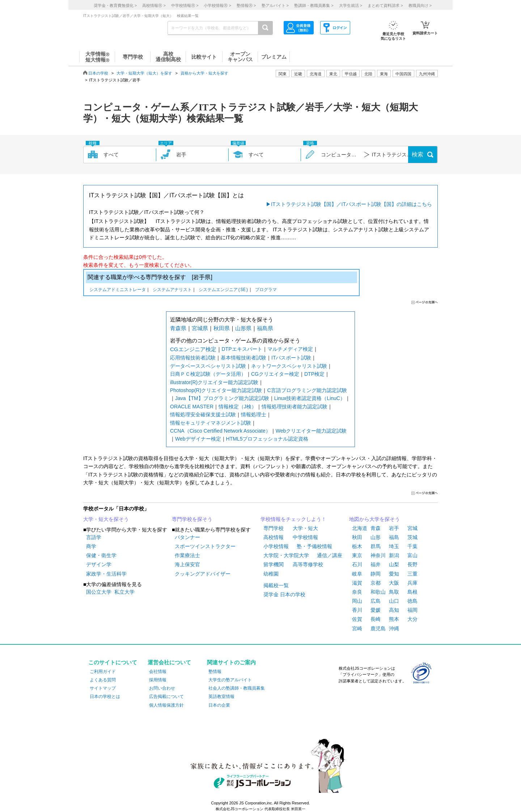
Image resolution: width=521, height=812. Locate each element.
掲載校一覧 (276, 585)
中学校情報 (305, 537)
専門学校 (274, 528)
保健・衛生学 (101, 555)
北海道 (316, 74)
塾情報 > (246, 5)
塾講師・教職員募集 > (314, 5)
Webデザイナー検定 (198, 439)
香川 (357, 610)
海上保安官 (187, 564)
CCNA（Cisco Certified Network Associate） (220, 431)
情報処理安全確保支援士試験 (203, 415)
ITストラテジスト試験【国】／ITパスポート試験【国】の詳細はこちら (351, 204)
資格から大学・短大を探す (204, 73)
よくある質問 (103, 680)
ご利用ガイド (103, 672)
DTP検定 (314, 374)
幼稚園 (271, 574)
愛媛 (376, 610)
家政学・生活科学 (106, 574)
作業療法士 (187, 555)
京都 (376, 583)
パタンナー (187, 537)
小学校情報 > (217, 5)
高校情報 (274, 537)
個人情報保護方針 (166, 705)
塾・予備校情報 (314, 546)
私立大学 (124, 592)
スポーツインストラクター (205, 546)
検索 (418, 154)
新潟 (394, 555)
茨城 (412, 537)
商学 (91, 546)
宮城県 (200, 328)
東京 (357, 555)
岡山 (357, 601)
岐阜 (357, 574)
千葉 (412, 546)
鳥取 (394, 592)
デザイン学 (99, 564)
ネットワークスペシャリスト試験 (289, 366)
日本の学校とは (105, 697)
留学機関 (274, 564)
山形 (376, 537)
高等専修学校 (308, 564)
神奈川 (378, 555)
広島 (376, 601)
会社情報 (158, 672)
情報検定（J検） (238, 407)
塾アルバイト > (275, 5)
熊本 (394, 619)
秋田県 (222, 328)
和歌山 (378, 592)
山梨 (394, 564)
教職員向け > (420, 5)
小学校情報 (276, 546)
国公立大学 (99, 592)
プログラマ (266, 290)
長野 (412, 564)
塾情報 (215, 672)
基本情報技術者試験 (243, 358)
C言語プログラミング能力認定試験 (307, 390)
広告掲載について (166, 697)
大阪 (394, 583)
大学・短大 (305, 528)
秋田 (357, 537)
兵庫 (412, 583)
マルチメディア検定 (290, 349)
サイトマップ (103, 688)
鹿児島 (378, 628)
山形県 (243, 328)
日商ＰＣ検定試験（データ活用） (208, 374)
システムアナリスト (172, 290)
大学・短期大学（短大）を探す (144, 73)
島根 (412, 592)
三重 (412, 574)
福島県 (265, 328)
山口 (394, 601)
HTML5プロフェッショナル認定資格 (267, 439)
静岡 (376, 574)
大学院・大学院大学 (286, 555)
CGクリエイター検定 (275, 374)
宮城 (412, 528)
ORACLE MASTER (192, 407)
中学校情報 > (185, 5)
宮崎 (357, 628)
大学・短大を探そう (106, 519)
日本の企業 (219, 705)
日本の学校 (98, 73)
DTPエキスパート (242, 349)
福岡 (412, 610)
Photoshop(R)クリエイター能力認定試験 (216, 390)
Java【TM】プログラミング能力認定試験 (222, 398)
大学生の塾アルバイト (230, 680)
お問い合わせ (162, 688)
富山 (412, 555)
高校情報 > (154, 5)
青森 (376, 528)
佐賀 (357, 619)
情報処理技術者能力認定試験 (295, 407)
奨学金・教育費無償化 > (115, 5)
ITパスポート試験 (291, 358)
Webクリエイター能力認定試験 (311, 431)
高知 (394, 610)
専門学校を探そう (192, 519)
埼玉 (394, 546)
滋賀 (357, 583)
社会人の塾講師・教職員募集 (237, 688)
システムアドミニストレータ (118, 290)
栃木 (357, 546)
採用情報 (158, 680)
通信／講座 (330, 555)
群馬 (376, 546)
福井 (376, 564)
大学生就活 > (351, 5)
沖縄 (394, 628)
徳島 (412, 601)
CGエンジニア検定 (193, 349)
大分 (412, 619)
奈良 (357, 592)
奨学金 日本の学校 (284, 594)
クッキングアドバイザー (203, 574)
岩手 (394, 528)
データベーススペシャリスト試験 (208, 366)
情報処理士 (254, 415)
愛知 (394, 574)
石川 (357, 564)
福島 (394, 537)
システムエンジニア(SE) (223, 290)
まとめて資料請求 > (385, 5)
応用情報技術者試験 (193, 358)
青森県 (178, 328)
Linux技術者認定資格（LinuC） (310, 398)
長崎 (376, 619)
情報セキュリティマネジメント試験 (211, 423)
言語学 (94, 537)
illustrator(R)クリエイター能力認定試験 (214, 382)
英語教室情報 (221, 697)
